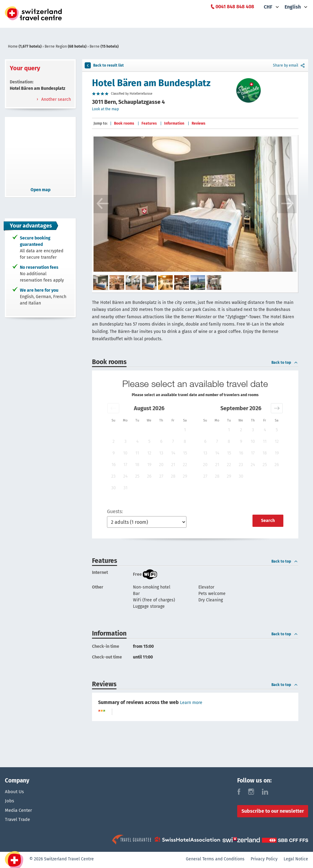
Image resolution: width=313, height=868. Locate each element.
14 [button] (173, 453)
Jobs (10, 802)
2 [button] (114, 441)
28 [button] (173, 476)
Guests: (115, 511)
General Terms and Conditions (215, 861)
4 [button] (137, 441)
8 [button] (185, 441)
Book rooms (124, 123)
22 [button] (185, 465)
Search (268, 521)
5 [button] (149, 441)
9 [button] (114, 453)
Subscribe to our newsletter (273, 811)
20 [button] (161, 465)
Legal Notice (296, 861)
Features (149, 123)
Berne (104, 46)
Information (174, 123)
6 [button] (161, 441)
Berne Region (66, 46)
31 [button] (125, 488)
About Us (15, 791)
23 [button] (113, 476)
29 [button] (185, 476)
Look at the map (105, 109)
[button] (113, 408)
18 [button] (137, 465)
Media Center (20, 812)
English (293, 7)
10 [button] (125, 453)
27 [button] (161, 476)
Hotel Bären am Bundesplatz (151, 83)
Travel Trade (18, 823)
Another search (55, 99)
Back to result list (104, 65)
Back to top (285, 363)
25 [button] (137, 476)
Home (25, 46)
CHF (268, 7)
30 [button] (114, 488)
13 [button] (161, 453)
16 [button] (114, 465)
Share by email (289, 65)
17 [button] (125, 465)
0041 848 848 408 (235, 7)
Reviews (199, 123)
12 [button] (149, 453)
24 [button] (125, 476)
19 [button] (149, 465)
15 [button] (185, 453)
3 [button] (125, 441)
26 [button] (149, 476)
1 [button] (185, 430)
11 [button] (137, 453)
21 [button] (173, 465)
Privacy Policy (264, 861)
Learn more (191, 703)
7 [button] (173, 441)
